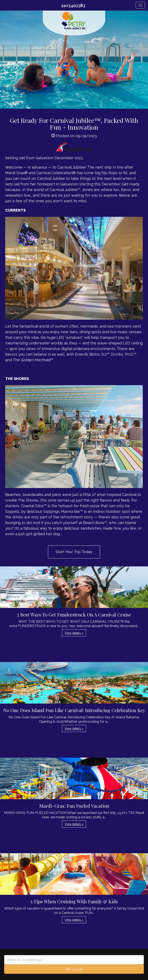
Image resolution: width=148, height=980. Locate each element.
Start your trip (74, 969)
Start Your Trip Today (74, 552)
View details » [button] (74, 633)
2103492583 (73, 5)
